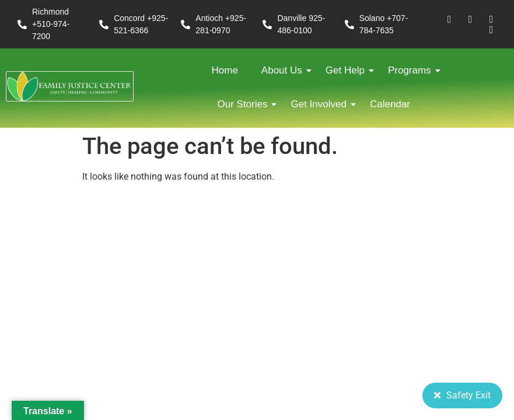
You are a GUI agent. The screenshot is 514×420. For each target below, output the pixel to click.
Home (225, 70)
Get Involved (321, 104)
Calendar (390, 104)
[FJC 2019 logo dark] (70, 86)
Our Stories (246, 104)
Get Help (348, 70)
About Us (285, 70)
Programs (412, 70)
